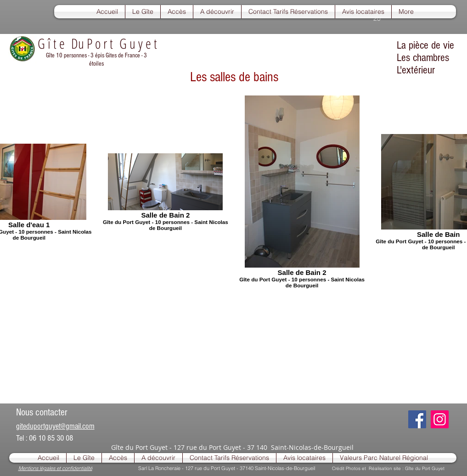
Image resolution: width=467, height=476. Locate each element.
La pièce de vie (425, 45)
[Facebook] (417, 419)
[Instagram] (440, 419)
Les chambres (423, 58)
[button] (143, 12)
